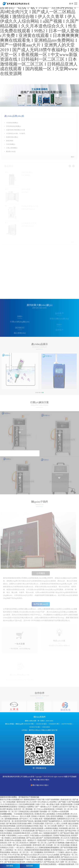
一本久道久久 (20, 848)
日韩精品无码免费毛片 (35, 862)
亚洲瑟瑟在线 (29, 814)
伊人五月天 (65, 838)
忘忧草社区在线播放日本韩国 (28, 826)
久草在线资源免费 (28, 831)
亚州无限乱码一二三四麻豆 (54, 852)
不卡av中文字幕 (14, 855)
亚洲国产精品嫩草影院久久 (52, 821)
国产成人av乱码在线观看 (23, 845)
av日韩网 (35, 833)
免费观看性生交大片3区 (66, 819)
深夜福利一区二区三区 (38, 843)
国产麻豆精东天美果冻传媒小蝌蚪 (19, 824)
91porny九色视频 (53, 855)
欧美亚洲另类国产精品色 (24, 821)
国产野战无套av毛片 (52, 862)
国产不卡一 (61, 840)
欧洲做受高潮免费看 (52, 838)
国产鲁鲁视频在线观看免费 (15, 862)
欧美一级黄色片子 (30, 840)
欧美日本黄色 (59, 831)
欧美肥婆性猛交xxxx (59, 850)
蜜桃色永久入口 (32, 848)
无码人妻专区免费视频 (55, 816)
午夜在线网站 (12, 836)
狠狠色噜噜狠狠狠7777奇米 (20, 860)
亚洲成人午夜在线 (38, 816)
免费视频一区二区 (51, 860)
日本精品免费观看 (63, 814)
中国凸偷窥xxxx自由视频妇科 (41, 836)
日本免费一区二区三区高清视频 (58, 845)
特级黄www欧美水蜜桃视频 (15, 838)
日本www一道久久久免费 (21, 816)
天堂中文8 (49, 824)
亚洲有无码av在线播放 (13, 840)
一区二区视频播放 (36, 852)
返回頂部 (30, 866)
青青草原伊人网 (39, 845)
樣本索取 (10, 866)
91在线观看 (18, 814)
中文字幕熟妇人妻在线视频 (37, 857)
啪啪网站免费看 (54, 857)
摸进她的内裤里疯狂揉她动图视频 (37, 850)
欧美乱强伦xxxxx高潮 (11, 828)
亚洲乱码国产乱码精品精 (47, 840)
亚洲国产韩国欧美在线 (62, 836)
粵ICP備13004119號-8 (41, 780)
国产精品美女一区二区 (69, 855)
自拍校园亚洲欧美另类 (22, 833)
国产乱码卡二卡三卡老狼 (29, 819)
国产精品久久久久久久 (44, 831)
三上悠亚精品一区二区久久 (13, 850)
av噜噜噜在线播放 (51, 828)
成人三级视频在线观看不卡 (49, 833)
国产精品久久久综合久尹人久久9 (33, 855)
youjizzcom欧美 (23, 836)
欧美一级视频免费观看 (48, 819)
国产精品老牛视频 (67, 833)
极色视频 (38, 821)
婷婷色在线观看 (38, 828)
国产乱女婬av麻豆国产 (35, 838)
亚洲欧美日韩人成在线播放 (45, 814)
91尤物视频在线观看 (12, 831)
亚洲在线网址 (25, 828)
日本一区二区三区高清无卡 (18, 843)
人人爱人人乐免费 (61, 824)
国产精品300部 (71, 831)
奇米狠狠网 (63, 828)
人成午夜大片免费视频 (56, 843)
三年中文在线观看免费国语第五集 (13, 857)
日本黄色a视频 (39, 824)
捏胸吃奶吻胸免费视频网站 (49, 848)
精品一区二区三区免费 (48, 826)
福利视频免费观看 (12, 819)
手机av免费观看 (37, 860)
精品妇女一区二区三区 (20, 852)
